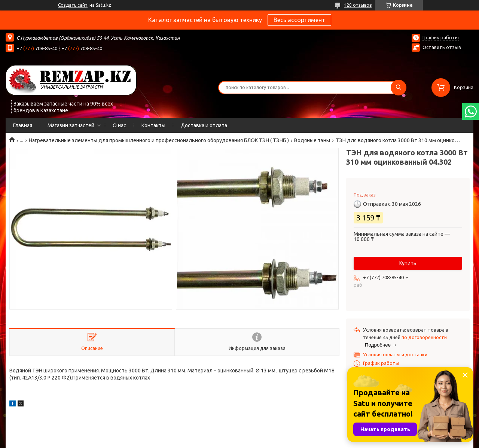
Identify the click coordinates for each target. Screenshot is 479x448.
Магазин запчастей (71, 125)
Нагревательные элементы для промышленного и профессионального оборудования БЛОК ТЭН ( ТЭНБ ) (159, 140)
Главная (23, 125)
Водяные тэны (312, 140)
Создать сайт (73, 5)
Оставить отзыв (442, 47)
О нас (119, 125)
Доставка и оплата (204, 125)
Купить (408, 263)
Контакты (153, 125)
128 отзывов (358, 5)
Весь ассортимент (299, 20)
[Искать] (399, 88)
